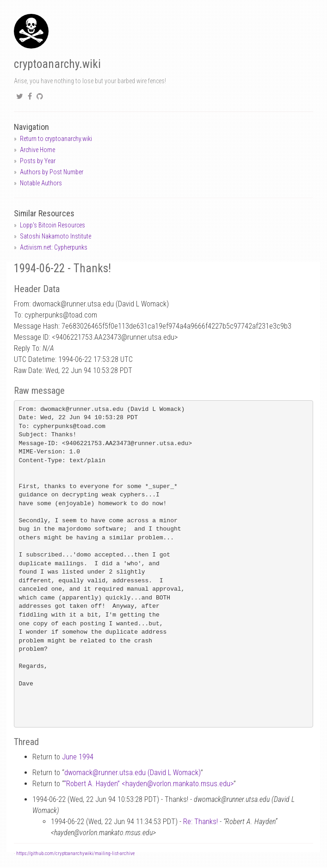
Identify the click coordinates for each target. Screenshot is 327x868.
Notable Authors (41, 183)
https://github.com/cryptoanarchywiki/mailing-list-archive (75, 853)
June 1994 (78, 757)
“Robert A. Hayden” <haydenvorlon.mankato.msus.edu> (149, 784)
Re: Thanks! (201, 822)
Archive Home (37, 150)
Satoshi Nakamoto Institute (56, 236)
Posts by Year (38, 161)
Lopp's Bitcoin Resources (52, 225)
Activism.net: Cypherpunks (54, 247)
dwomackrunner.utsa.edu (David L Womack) (133, 773)
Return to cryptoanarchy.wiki (56, 139)
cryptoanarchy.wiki (57, 64)
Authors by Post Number (52, 172)
